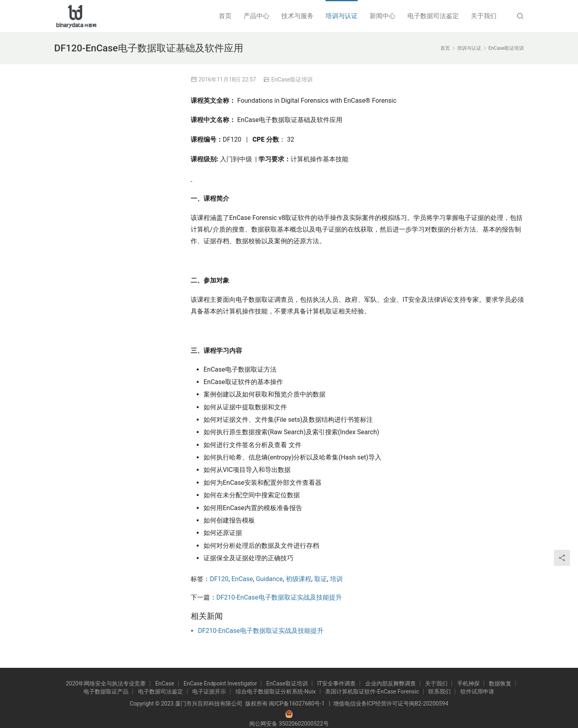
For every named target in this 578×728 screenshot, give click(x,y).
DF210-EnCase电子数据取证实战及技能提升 (279, 597)
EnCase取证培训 (292, 79)
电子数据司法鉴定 (433, 16)
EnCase (242, 579)
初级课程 (299, 579)
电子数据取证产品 (106, 691)
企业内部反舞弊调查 (391, 683)
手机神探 (468, 683)
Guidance (269, 579)
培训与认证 (342, 16)
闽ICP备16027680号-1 (297, 704)
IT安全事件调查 (336, 683)
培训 (336, 579)
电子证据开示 (209, 691)
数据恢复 (500, 683)
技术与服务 (297, 16)
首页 (225, 16)
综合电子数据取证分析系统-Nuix (276, 691)
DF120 (219, 579)
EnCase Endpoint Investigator (220, 683)
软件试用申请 (477, 691)
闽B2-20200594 (428, 704)
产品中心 (256, 16)
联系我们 (440, 691)
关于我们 (484, 16)
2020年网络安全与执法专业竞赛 (106, 683)
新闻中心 (383, 16)
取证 (321, 579)
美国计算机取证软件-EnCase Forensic (372, 691)
